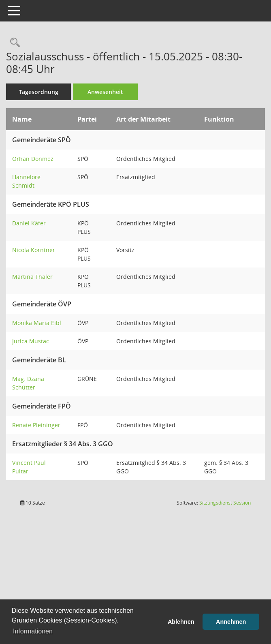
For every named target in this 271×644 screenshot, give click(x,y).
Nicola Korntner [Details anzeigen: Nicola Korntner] (34, 250)
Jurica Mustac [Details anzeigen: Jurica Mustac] (31, 341)
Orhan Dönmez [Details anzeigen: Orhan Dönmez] (33, 159)
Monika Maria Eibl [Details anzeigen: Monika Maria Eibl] (37, 323)
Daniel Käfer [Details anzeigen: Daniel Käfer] (29, 223)
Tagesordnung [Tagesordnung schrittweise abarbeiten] (39, 92)
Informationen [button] (33, 631)
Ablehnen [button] (181, 622)
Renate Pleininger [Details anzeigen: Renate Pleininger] (36, 425)
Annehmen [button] (231, 622)
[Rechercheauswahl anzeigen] (13, 43)
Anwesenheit (105, 92)
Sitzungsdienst (225, 503)
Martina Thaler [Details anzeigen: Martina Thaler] (32, 277)
